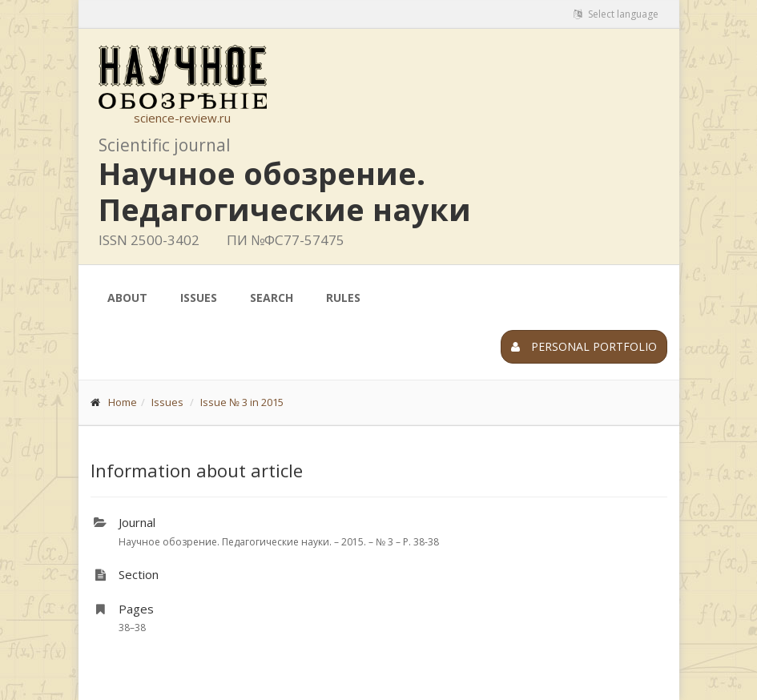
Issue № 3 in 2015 (242, 402)
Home (123, 402)
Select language (616, 14)
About (127, 298)
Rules (343, 298)
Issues (199, 298)
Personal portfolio (584, 346)
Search (272, 298)
